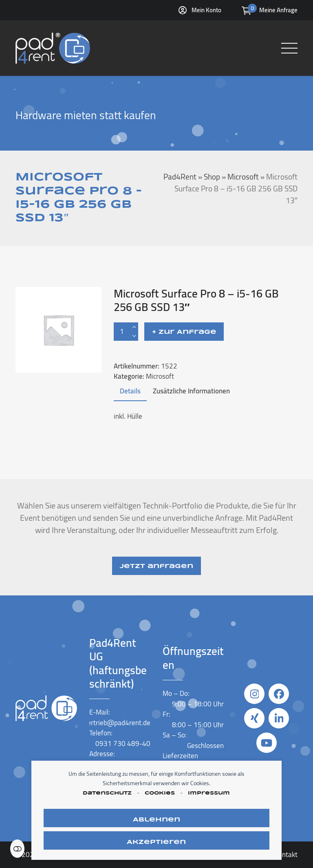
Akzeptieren (156, 842)
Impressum (209, 793)
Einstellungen (17, 849)
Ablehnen (156, 820)
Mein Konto (206, 10)
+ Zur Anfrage (184, 332)
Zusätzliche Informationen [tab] (191, 391)
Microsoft (160, 376)
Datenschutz (107, 793)
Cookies (160, 793)
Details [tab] (130, 391)
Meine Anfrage (278, 10)
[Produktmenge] (122, 332)
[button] (289, 48)
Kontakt (286, 855)
